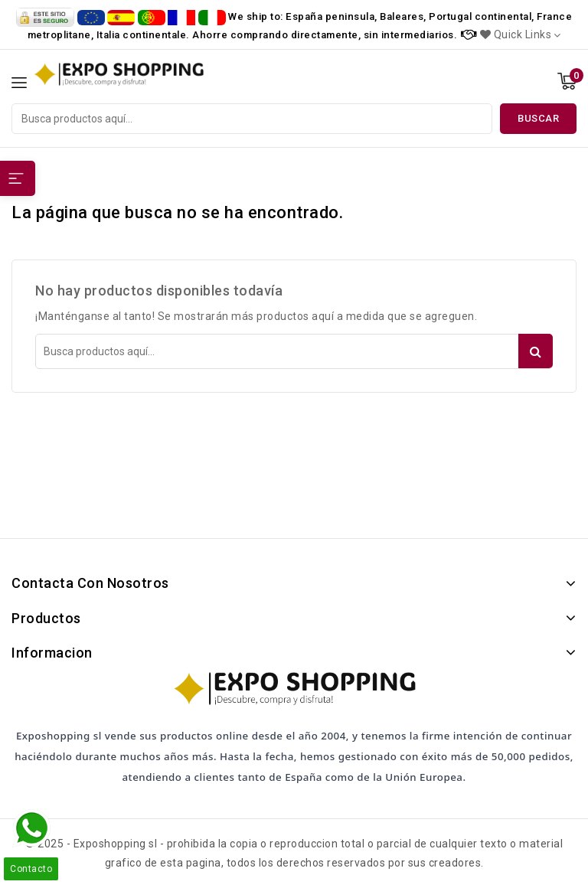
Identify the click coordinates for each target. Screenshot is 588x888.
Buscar (538, 118)
